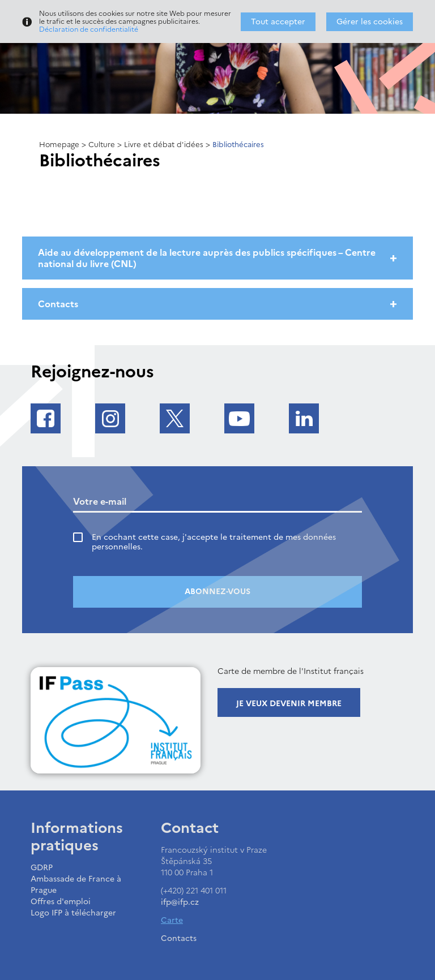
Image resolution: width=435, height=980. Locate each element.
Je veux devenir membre (289, 704)
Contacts (179, 938)
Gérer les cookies (370, 22)
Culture (102, 145)
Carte (172, 920)
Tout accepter (278, 22)
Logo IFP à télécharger (73, 913)
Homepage (59, 145)
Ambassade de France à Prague (76, 885)
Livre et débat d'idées (164, 145)
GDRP (42, 868)
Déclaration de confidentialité (89, 29)
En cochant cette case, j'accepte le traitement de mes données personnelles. (214, 542)
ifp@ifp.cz (180, 902)
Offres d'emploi (61, 902)
